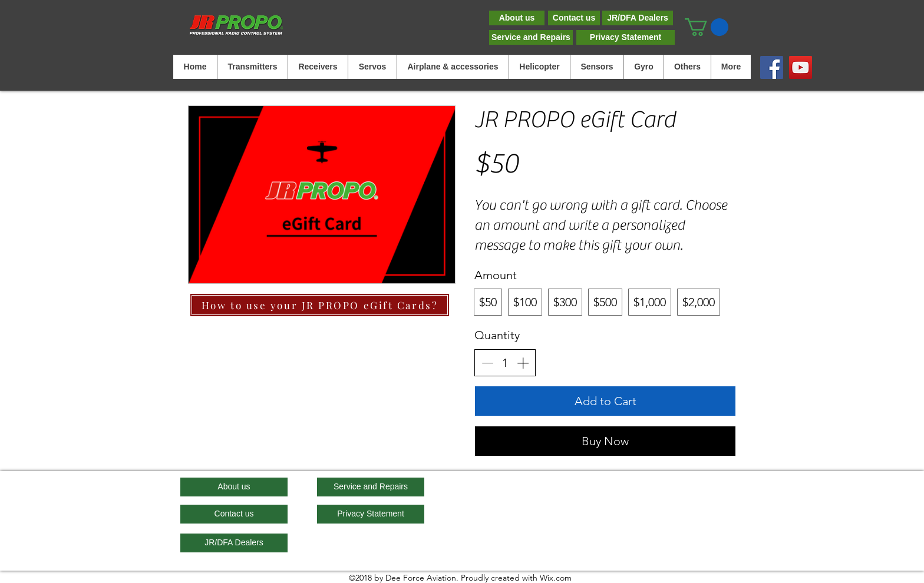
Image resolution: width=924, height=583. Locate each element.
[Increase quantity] (523, 363)
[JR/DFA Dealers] (638, 18)
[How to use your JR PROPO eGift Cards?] (320, 305)
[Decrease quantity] (487, 363)
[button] (707, 27)
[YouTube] (801, 67)
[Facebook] (772, 67)
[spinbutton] (505, 363)
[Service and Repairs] (531, 37)
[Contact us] (574, 18)
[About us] (517, 18)
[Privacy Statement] (626, 37)
